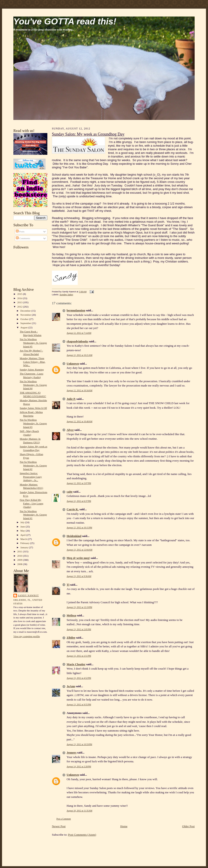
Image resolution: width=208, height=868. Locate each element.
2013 (20, 302)
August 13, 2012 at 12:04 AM (80, 550)
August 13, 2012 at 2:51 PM (79, 656)
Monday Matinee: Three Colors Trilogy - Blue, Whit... (33, 362)
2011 (20, 551)
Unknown (73, 364)
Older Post (188, 826)
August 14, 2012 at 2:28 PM (79, 767)
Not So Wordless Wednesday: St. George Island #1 (33, 515)
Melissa (71, 615)
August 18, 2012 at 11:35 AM (79, 811)
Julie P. (71, 399)
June (23, 527)
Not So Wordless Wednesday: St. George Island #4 (33, 385)
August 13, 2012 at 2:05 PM (79, 629)
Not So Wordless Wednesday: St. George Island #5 (33, 343)
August (24, 327)
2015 (20, 294)
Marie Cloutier (76, 664)
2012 (20, 307)
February (25, 543)
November (26, 315)
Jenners (71, 752)
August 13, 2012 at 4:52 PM (79, 678)
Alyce (70, 430)
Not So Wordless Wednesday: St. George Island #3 (33, 423)
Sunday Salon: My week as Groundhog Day (88, 134)
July (23, 522)
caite (70, 492)
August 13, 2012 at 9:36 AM (79, 576)
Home (124, 826)
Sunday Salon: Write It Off (33, 408)
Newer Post (59, 826)
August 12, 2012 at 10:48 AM (80, 421)
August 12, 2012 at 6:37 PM (79, 501)
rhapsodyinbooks (77, 341)
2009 (20, 560)
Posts (20, 231)
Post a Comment (64, 819)
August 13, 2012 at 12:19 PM (79, 607)
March (24, 539)
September (26, 323)
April (23, 535)
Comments (23, 238)
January (25, 547)
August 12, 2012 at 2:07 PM (79, 483)
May (23, 531)
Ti (68, 585)
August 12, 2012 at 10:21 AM (80, 355)
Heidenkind (74, 536)
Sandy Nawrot (28, 595)
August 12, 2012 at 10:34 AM (80, 390)
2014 (20, 298)
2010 (20, 556)
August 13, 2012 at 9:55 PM (79, 705)
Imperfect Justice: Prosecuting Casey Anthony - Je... (31, 477)
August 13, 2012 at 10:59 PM (79, 744)
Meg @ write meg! (78, 558)
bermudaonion (76, 310)
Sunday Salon (66, 294)
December (26, 311)
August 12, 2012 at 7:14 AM (79, 333)
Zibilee (71, 638)
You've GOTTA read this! (65, 21)
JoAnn (71, 686)
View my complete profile (27, 636)
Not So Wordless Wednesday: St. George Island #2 (33, 465)
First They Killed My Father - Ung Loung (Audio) (31, 503)
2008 (20, 564)
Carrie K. (73, 509)
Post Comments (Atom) (82, 835)
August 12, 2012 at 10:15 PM (79, 528)
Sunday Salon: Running (32, 370)
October (25, 319)
